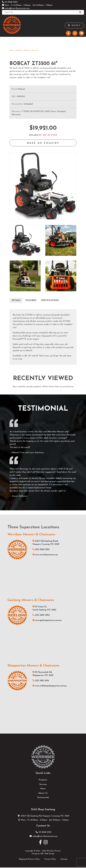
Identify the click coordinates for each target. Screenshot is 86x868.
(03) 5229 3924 (41, 616)
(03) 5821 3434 (41, 681)
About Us (43, 794)
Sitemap (64, 860)
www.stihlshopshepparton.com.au (50, 686)
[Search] (40, 12)
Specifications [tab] (50, 301)
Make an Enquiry (43, 143)
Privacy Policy (50, 860)
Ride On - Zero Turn (31, 50)
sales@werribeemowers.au (16, 8)
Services (43, 785)
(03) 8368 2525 (41, 550)
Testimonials (43, 798)
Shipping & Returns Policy (29, 860)
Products (19, 50)
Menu (74, 26)
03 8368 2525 (10, 2)
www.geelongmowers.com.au (47, 621)
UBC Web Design (47, 854)
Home (11, 50)
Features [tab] (31, 301)
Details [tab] (16, 301)
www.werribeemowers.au (45, 555)
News (43, 789)
